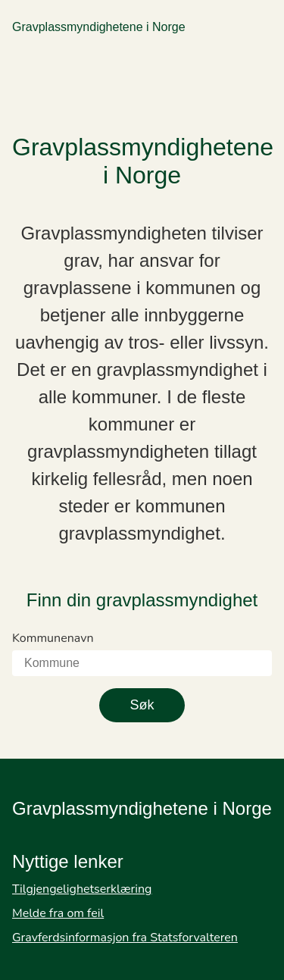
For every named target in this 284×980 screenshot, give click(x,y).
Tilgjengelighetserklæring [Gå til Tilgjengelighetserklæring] (82, 889)
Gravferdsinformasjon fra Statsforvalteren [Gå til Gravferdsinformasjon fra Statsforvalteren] (125, 938)
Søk (142, 705)
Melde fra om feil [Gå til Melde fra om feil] (58, 913)
